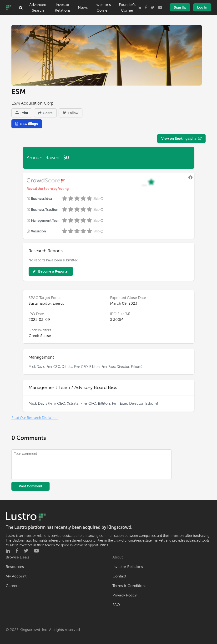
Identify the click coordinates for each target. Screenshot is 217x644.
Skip (99, 199)
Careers (13, 586)
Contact (119, 576)
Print (22, 113)
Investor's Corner (103, 8)
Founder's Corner (127, 8)
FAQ (116, 605)
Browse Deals (18, 557)
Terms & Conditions (129, 586)
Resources (15, 567)
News (83, 8)
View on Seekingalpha (181, 139)
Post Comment (31, 486)
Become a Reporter (51, 271)
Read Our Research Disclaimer (35, 418)
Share (45, 113)
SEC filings (27, 124)
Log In (202, 7)
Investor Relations (63, 8)
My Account (16, 576)
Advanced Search (38, 8)
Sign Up (180, 7)
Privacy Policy (125, 595)
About (118, 557)
